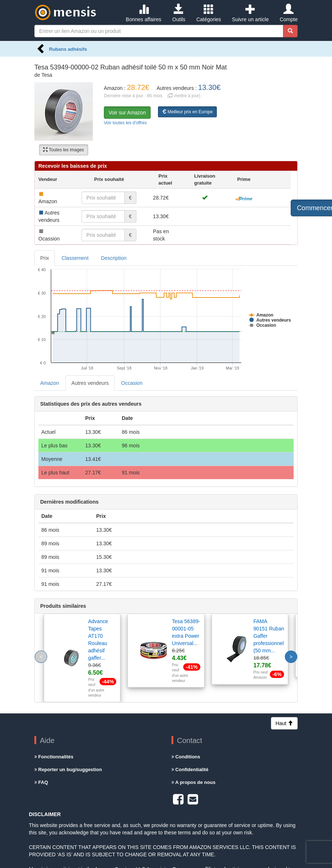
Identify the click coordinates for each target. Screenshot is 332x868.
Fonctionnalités (54, 757)
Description (114, 258)
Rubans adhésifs (68, 49)
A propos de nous (193, 782)
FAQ (41, 782)
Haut (284, 723)
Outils (179, 13)
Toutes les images (63, 150)
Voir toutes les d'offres (125, 123)
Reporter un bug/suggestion (68, 770)
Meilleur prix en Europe (187, 112)
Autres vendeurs (90, 383)
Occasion (132, 383)
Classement (75, 258)
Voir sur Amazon (127, 113)
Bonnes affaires (144, 13)
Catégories (209, 13)
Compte (289, 13)
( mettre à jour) (184, 96)
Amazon (50, 383)
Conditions (186, 757)
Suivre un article (250, 13)
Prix (45, 258)
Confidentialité (190, 770)
